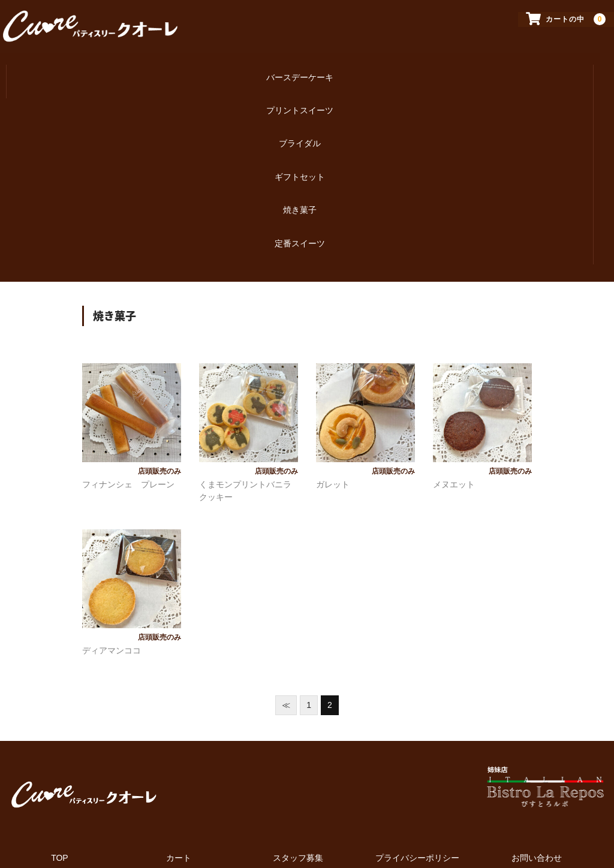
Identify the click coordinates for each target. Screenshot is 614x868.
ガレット (333, 418)
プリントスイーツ (300, 91)
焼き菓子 (300, 167)
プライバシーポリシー (417, 792)
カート (179, 792)
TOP (60, 792)
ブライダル (300, 116)
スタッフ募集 (298, 792)
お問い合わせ (537, 792)
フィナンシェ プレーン (128, 418)
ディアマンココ (112, 584)
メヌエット (454, 418)
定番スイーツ (300, 192)
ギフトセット (300, 141)
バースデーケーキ (300, 66)
